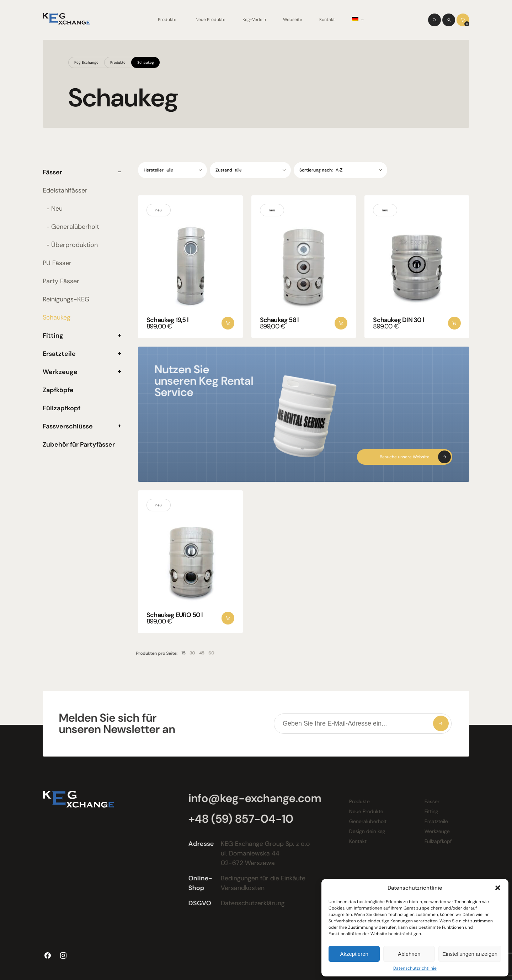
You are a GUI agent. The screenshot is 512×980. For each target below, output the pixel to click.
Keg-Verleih (254, 20)
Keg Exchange (86, 62)
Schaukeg (146, 62)
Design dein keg (366, 831)
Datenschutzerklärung (251, 903)
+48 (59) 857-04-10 (239, 819)
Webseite (293, 20)
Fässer (52, 172)
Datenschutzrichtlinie (415, 968)
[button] (498, 888)
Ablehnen (409, 954)
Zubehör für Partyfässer (79, 444)
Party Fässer (61, 281)
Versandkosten (241, 888)
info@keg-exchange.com (253, 798)
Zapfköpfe (58, 390)
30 (188, 653)
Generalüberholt (75, 227)
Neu (57, 209)
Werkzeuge (60, 372)
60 (207, 653)
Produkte (167, 20)
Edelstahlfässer (65, 190)
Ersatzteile (59, 354)
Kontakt (327, 20)
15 (179, 653)
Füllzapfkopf (62, 408)
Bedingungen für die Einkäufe (261, 878)
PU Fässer (57, 263)
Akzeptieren (354, 954)
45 (197, 653)
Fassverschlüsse (68, 426)
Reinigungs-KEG (66, 299)
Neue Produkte (210, 20)
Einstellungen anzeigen (470, 954)
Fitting (53, 336)
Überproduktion (74, 245)
